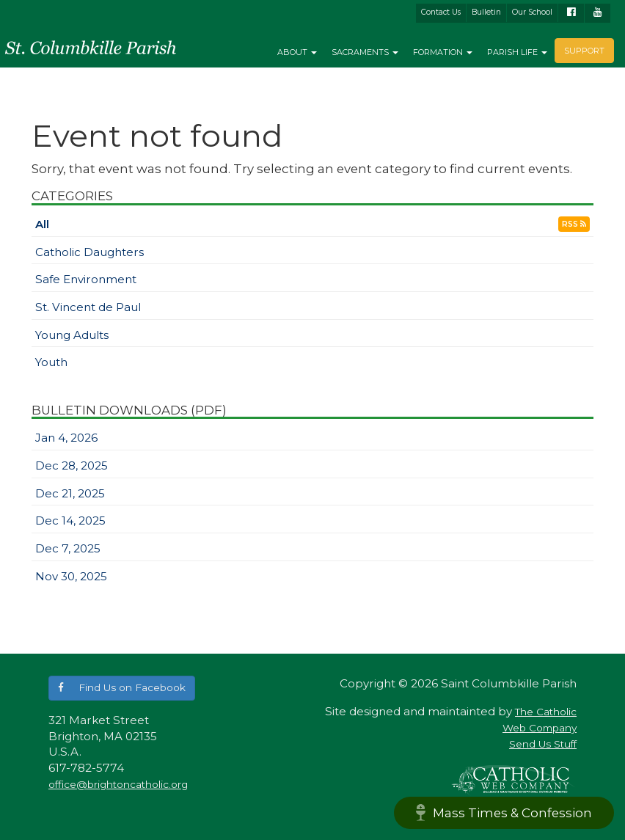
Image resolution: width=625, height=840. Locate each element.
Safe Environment (86, 279)
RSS (574, 224)
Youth (51, 362)
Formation (443, 52)
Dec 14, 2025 (70, 521)
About (297, 52)
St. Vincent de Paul (88, 307)
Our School (532, 12)
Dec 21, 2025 (70, 493)
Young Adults (72, 335)
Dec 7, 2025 (68, 548)
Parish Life (517, 52)
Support (584, 51)
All (42, 224)
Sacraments (365, 52)
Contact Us (441, 12)
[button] (122, 688)
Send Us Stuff (543, 744)
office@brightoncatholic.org (118, 784)
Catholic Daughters (89, 252)
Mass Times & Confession (504, 812)
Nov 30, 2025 (71, 576)
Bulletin (486, 12)
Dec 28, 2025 (72, 465)
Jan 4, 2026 (66, 438)
